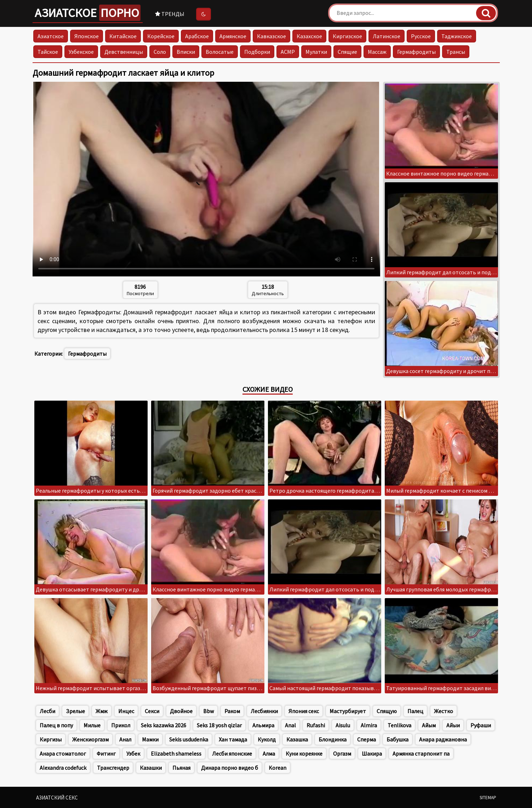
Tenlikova (399, 725)
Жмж (102, 711)
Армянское (233, 36)
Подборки (257, 52)
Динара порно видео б (230, 768)
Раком (232, 711)
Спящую (387, 711)
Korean (278, 768)
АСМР (288, 52)
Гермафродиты (416, 52)
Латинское (387, 36)
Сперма (367, 739)
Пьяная (181, 768)
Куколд (267, 739)
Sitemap (488, 798)
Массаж (377, 52)
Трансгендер (113, 768)
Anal (290, 725)
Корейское (161, 36)
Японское (87, 36)
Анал (125, 739)
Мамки (150, 739)
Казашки (151, 768)
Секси (152, 711)
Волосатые (220, 52)
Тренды (170, 14)
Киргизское (347, 36)
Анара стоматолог (63, 753)
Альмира (263, 725)
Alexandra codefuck (63, 768)
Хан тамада (233, 739)
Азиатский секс (57, 798)
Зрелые (75, 711)
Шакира (372, 753)
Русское (421, 36)
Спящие (347, 52)
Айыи (453, 725)
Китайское (123, 36)
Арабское (197, 36)
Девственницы (124, 52)
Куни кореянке (304, 753)
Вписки (186, 52)
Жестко (444, 711)
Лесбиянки (264, 711)
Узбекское (81, 52)
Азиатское (88, 13)
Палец (415, 711)
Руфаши (481, 725)
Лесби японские (232, 753)
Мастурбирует (348, 711)
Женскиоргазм (90, 739)
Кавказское (271, 36)
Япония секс (304, 711)
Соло (160, 52)
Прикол (121, 725)
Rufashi (316, 725)
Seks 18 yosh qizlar (219, 725)
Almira (369, 725)
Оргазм (342, 753)
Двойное (181, 711)
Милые (92, 725)
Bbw (208, 711)
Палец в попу (56, 725)
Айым (429, 725)
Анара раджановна (443, 739)
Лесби (47, 711)
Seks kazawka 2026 (164, 725)
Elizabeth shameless (176, 753)
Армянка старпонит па (421, 753)
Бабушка (397, 739)
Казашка (297, 739)
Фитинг (106, 753)
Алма (269, 753)
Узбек (133, 753)
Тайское (48, 52)
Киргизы (51, 739)
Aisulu (343, 725)
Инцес (126, 711)
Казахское (309, 36)
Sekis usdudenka (189, 739)
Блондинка (333, 739)
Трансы (456, 52)
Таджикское (457, 36)
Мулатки (316, 52)
